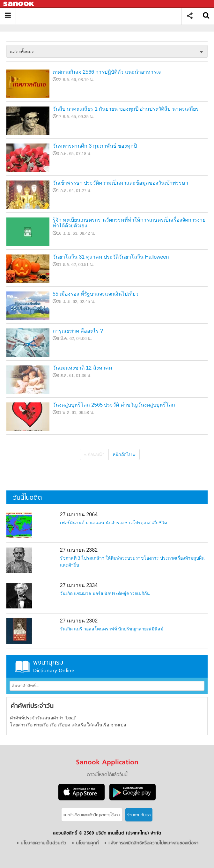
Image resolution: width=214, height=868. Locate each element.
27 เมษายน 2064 (79, 515)
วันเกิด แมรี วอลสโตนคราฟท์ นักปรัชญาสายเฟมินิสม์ (112, 629)
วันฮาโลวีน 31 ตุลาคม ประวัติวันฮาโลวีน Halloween (111, 257)
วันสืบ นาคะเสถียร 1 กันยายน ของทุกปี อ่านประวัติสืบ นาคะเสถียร (126, 109)
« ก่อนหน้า (94, 454)
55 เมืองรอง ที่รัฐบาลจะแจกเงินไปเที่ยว (96, 294)
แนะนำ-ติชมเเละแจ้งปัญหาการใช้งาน (92, 815)
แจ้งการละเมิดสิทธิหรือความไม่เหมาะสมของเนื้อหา (153, 843)
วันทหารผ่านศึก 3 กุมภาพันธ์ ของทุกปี (95, 146)
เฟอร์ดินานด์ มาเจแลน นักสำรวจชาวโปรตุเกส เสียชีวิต (114, 523)
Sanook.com (19, 4)
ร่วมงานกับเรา (139, 815)
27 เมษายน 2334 (79, 585)
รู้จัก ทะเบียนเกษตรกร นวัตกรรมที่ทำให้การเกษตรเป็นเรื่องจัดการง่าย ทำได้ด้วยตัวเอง (129, 223)
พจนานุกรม (107, 666)
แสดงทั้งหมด (22, 52)
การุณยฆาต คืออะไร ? (78, 331)
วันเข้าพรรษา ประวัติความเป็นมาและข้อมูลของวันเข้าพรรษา (120, 183)
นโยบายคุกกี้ (87, 843)
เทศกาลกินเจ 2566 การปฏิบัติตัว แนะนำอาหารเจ (107, 72)
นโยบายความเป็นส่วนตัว (44, 843)
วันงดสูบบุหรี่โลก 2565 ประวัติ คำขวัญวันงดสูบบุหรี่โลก (114, 405)
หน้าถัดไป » (124, 454)
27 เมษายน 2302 (79, 621)
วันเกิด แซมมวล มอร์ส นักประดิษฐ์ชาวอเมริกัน (105, 593)
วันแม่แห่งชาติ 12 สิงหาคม (82, 368)
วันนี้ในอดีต (27, 498)
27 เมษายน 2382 (79, 550)
